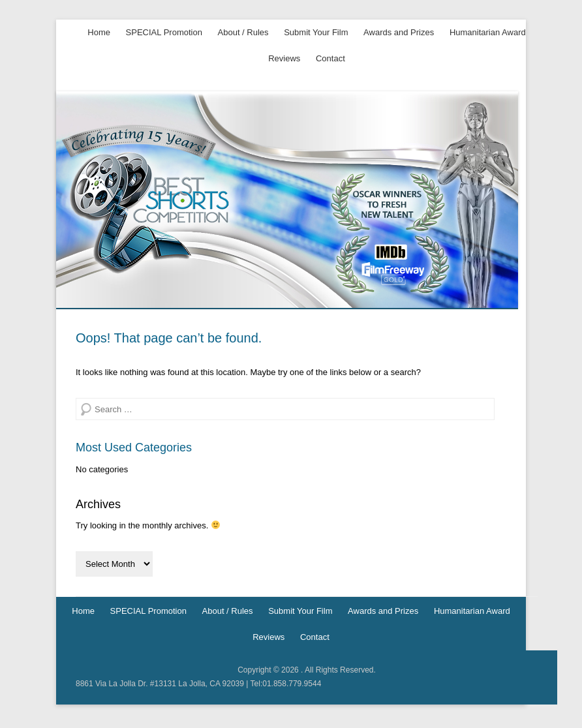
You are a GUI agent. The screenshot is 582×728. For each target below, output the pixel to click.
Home (99, 32)
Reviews (284, 58)
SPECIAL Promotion (164, 32)
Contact (330, 58)
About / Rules (243, 32)
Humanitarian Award (488, 32)
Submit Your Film (316, 32)
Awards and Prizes (399, 32)
